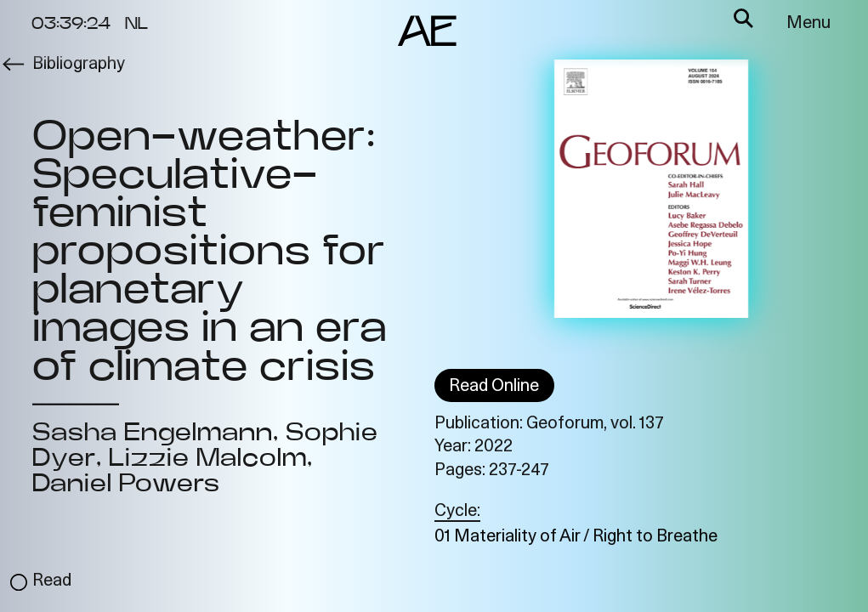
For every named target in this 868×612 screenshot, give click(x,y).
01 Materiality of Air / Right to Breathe (576, 537)
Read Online (494, 387)
